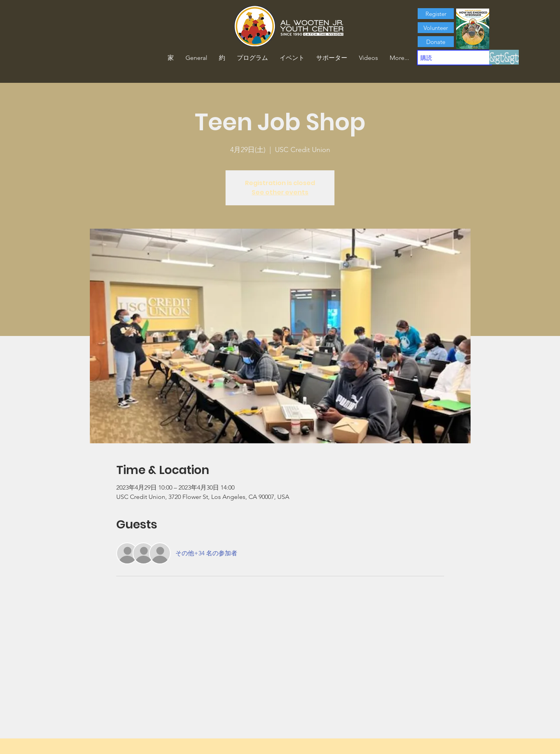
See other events (280, 192)
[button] (222, 58)
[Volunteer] (436, 28)
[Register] (436, 14)
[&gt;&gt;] (504, 57)
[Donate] (436, 42)
